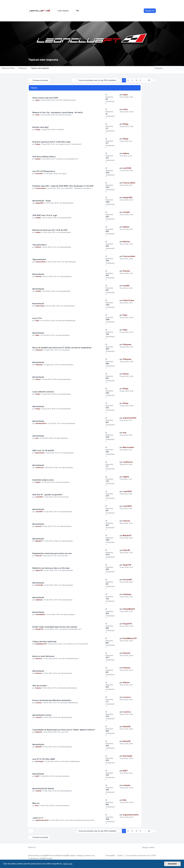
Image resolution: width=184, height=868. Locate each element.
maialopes (39, 600)
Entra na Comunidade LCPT (69, 159)
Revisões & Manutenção (67, 321)
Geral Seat (66, 350)
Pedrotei (38, 276)
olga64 (38, 482)
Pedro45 (38, 556)
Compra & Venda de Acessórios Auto (81, 820)
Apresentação (38, 274)
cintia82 (38, 218)
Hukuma (38, 688)
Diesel (64, 174)
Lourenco (39, 703)
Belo (37, 806)
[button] (154, 80)
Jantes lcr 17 (38, 818)
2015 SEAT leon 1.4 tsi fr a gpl (45, 215)
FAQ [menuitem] (76, 11)
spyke (37, 100)
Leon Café (64, 556)
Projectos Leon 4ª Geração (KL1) (70, 144)
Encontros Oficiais (65, 115)
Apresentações (68, 203)
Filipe (37, 321)
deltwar (38, 159)
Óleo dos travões (39, 686)
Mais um (36, 803)
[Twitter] (39, 847)
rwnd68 (38, 291)
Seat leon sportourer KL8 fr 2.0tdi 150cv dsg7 (52, 142)
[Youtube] (41, 847)
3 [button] (132, 80)
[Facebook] (37, 847)
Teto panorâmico (39, 245)
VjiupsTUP (39, 570)
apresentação (38, 436)
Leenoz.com (90, 855)
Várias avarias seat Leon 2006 (45, 98)
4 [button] (136, 80)
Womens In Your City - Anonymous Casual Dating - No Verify (57, 112)
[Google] (43, 847)
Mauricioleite (40, 453)
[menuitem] (62, 11)
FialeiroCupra (40, 306)
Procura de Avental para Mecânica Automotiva (52, 700)
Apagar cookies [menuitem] (147, 847)
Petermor (39, 659)
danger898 (39, 203)
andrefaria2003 (41, 423)
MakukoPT (39, 541)
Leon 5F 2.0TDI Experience (44, 171)
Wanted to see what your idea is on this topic (51, 568)
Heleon (38, 379)
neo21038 (39, 174)
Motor (62, 130)
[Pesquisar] (177, 68)
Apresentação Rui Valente (43, 788)
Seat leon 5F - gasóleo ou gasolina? (47, 495)
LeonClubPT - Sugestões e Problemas (78, 188)
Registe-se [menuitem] (150, 11)
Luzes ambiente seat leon (43, 392)
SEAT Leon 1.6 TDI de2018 (43, 450)
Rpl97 (37, 776)
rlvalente (38, 791)
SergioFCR (39, 629)
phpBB (45, 855)
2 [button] (128, 80)
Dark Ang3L (39, 761)
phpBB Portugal (46, 858)
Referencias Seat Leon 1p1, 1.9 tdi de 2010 (50, 230)
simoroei (38, 526)
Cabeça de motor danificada (44, 642)
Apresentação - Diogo (42, 201)
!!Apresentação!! (39, 259)
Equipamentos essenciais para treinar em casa (52, 553)
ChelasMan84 (40, 614)
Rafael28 (38, 732)
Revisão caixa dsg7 (40, 127)
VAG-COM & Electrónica (67, 100)
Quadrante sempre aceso (43, 480)
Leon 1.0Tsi (37, 318)
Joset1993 (39, 497)
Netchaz (38, 247)
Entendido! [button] (172, 864)
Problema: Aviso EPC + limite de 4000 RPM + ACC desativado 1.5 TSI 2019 (63, 186)
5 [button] (140, 80)
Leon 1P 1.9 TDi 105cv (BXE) (44, 759)
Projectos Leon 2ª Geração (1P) (77, 644)
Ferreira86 (39, 585)
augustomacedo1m (42, 820)
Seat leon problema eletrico (44, 157)
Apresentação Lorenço (42, 715)
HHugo (38, 130)
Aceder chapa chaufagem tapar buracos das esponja (55, 627)
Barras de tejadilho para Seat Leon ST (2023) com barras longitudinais (62, 348)
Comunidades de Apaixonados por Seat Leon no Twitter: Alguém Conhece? (64, 730)
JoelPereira (39, 468)
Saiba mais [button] (68, 864)
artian (37, 115)
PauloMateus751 (41, 644)
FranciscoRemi (40, 188)
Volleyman (39, 350)
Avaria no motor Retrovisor (43, 656)
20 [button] (149, 80)
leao (37, 438)
